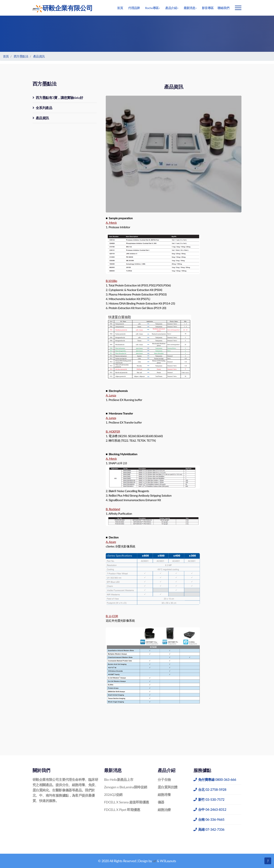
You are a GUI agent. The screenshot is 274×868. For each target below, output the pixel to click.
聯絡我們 (223, 8)
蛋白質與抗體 (167, 787)
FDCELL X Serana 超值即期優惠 (126, 802)
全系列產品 (42, 108)
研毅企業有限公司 (63, 8)
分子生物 (164, 779)
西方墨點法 (21, 56)
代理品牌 (134, 8)
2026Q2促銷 (113, 795)
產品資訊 (39, 56)
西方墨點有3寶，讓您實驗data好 (58, 98)
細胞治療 (164, 810)
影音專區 (208, 8)
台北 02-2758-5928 (210, 789)
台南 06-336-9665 (209, 819)
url (154, 861)
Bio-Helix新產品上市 (119, 779)
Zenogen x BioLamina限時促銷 (126, 787)
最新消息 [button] (190, 8)
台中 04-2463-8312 (210, 809)
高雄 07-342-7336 (209, 829)
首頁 (120, 8)
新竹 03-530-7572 (209, 799)
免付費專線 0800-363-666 (215, 779)
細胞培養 (164, 795)
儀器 (161, 802)
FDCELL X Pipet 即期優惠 (122, 810)
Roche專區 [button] (152, 8)
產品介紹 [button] (171, 8)
